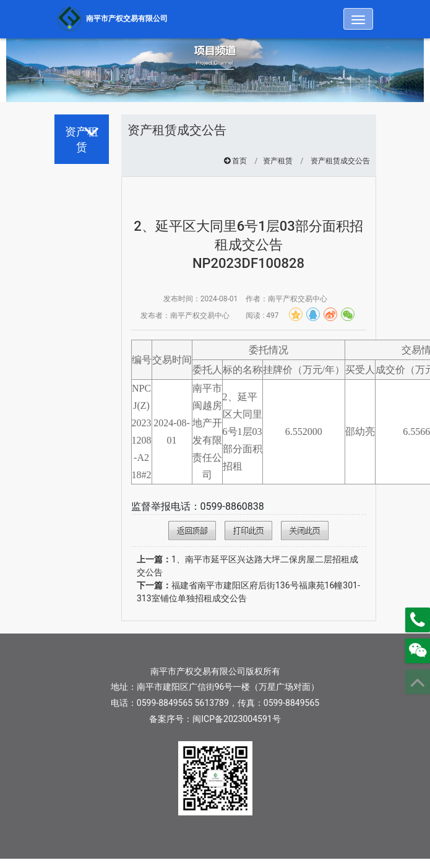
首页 (239, 161)
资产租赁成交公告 (340, 161)
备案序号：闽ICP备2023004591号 (215, 719)
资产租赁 (278, 161)
